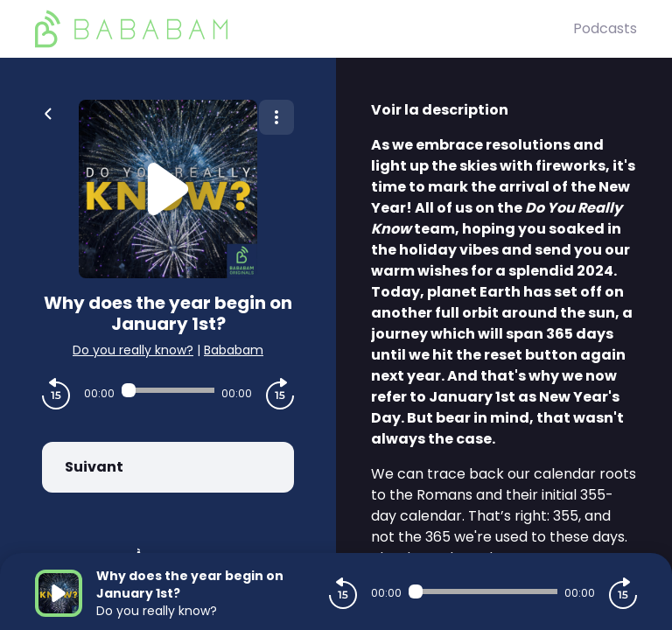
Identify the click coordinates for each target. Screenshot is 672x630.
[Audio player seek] (168, 390)
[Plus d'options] (276, 117)
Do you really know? (133, 350)
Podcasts (605, 28)
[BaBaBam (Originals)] (304, 29)
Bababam (234, 350)
